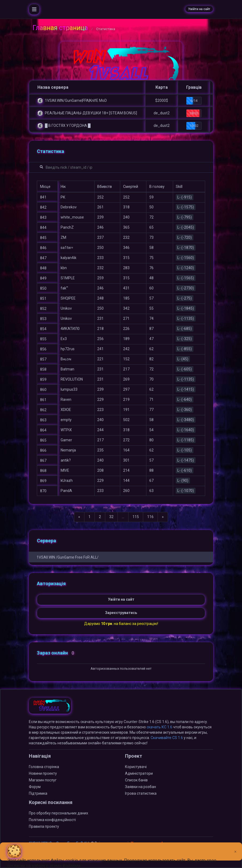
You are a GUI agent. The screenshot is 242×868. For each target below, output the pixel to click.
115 (136, 517)
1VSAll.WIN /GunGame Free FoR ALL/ (68, 557)
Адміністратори (139, 773)
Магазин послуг (43, 780)
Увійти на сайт (199, 9)
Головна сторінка (44, 767)
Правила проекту (44, 826)
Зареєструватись (121, 613)
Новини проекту (43, 773)
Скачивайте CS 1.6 (167, 738)
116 (150, 517)
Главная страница (60, 28)
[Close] (235, 847)
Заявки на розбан (140, 787)
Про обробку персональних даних (58, 813)
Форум (35, 787)
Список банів (136, 780)
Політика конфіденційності (52, 820)
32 (111, 517)
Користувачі (136, 767)
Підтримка (38, 793)
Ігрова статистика (141, 793)
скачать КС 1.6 (159, 727)
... (123, 517)
